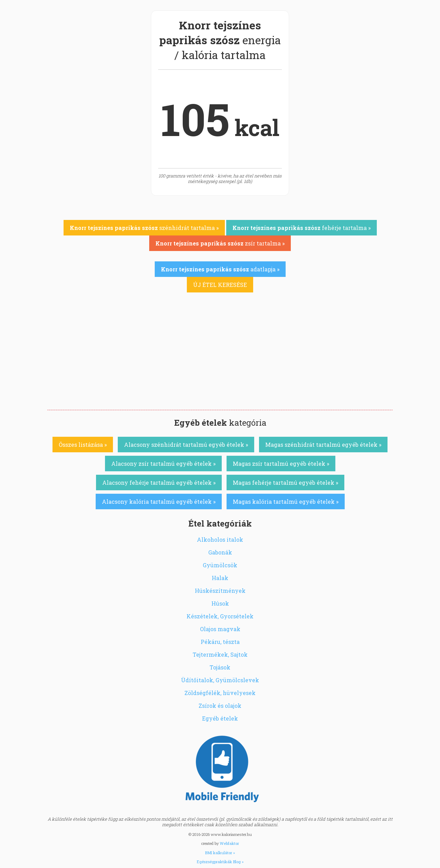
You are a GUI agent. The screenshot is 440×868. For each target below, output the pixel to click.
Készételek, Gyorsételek (220, 616)
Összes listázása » (83, 445)
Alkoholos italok (220, 539)
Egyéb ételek (220, 718)
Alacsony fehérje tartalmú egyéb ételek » (159, 483)
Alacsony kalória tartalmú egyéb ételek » (159, 501)
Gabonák (220, 552)
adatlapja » (220, 269)
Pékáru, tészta (220, 642)
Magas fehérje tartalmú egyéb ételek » (285, 483)
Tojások (220, 667)
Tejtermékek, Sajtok (220, 654)
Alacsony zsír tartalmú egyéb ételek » (163, 464)
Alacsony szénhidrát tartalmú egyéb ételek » (186, 445)
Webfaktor (229, 843)
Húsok (220, 603)
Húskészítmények (220, 591)
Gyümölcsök (220, 565)
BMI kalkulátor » (220, 853)
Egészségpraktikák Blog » (220, 862)
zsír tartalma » (220, 243)
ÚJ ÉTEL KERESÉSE (220, 285)
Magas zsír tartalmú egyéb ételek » (281, 464)
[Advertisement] (220, 358)
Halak (220, 578)
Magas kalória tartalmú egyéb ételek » (286, 501)
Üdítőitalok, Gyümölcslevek (220, 680)
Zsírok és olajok (220, 706)
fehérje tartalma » (302, 228)
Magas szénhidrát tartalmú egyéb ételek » (323, 445)
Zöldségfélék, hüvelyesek (220, 693)
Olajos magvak (220, 629)
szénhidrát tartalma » (144, 228)
